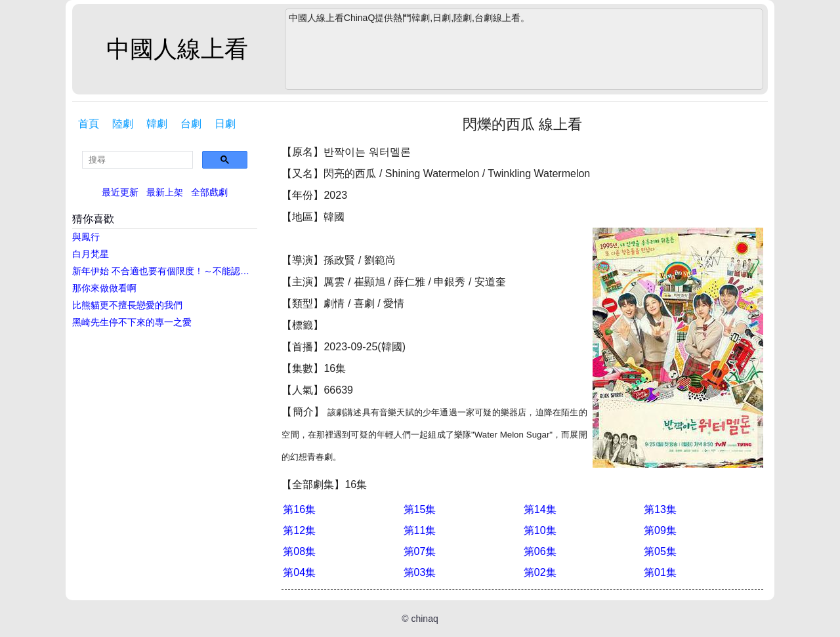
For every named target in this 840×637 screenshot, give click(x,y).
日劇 (225, 124)
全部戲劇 (209, 192)
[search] (137, 160)
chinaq (424, 619)
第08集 (299, 551)
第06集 (540, 551)
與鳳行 (86, 237)
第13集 (660, 509)
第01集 (660, 572)
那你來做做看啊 (104, 288)
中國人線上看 (177, 49)
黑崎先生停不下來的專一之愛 (132, 322)
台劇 (191, 124)
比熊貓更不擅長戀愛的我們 (127, 305)
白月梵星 (91, 254)
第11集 (420, 530)
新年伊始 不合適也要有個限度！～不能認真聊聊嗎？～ (166, 271)
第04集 (299, 572)
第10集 (540, 530)
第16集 (299, 509)
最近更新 (120, 192)
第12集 (299, 530)
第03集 (420, 572)
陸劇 (123, 124)
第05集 (660, 551)
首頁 (89, 124)
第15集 (420, 509)
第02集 (540, 572)
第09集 (660, 530)
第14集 (540, 509)
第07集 (420, 551)
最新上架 (165, 192)
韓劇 (157, 124)
